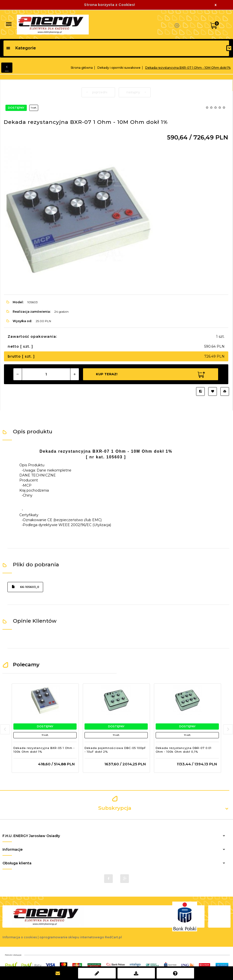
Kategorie (21, 48)
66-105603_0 (25, 587)
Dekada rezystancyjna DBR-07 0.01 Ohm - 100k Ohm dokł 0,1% (184, 750)
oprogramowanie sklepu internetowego (72, 937)
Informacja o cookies (20, 937)
